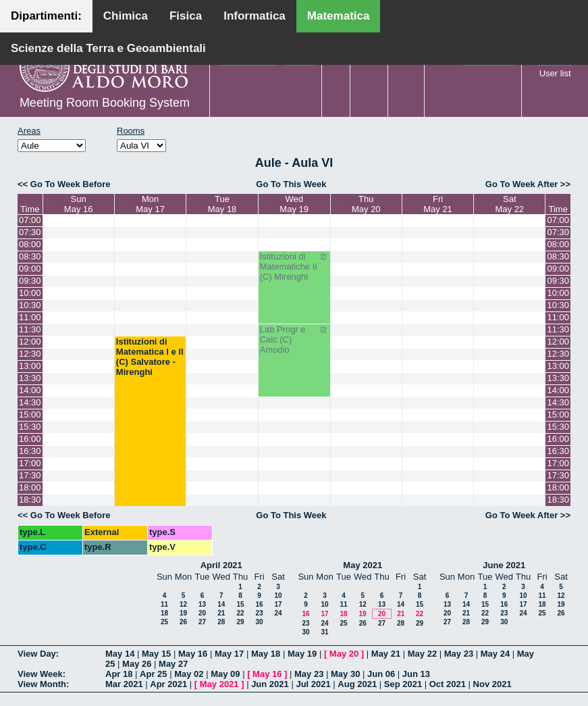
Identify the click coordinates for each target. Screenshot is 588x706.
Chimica (126, 16)
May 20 (344, 654)
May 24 (495, 654)
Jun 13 (416, 674)
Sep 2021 (403, 684)
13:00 (30, 366)
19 (183, 613)
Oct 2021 (448, 684)
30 (259, 622)
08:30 (30, 256)
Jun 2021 (270, 684)
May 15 (156, 654)
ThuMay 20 (366, 204)
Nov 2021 (492, 684)
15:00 (30, 414)
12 (183, 604)
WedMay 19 (294, 204)
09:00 (30, 269)
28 (221, 622)
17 (278, 604)
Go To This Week (291, 184)
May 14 (120, 654)
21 (221, 613)
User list (555, 73)
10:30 (30, 305)
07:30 (30, 232)
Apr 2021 (168, 684)
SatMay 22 (509, 204)
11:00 (30, 317)
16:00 (30, 439)
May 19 (302, 654)
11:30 (30, 329)
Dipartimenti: (46, 16)
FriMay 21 (438, 204)
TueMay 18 (222, 204)
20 (202, 613)
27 (202, 622)
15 (240, 604)
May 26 (137, 664)
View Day (37, 654)
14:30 (30, 402)
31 (324, 632)
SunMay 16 (79, 204)
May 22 (422, 654)
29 (240, 622)
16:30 (30, 451)
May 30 (345, 674)
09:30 (30, 281)
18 (164, 613)
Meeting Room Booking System (105, 103)
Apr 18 (119, 674)
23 (259, 613)
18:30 (30, 500)
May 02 (189, 674)
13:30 (30, 378)
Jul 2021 (313, 684)
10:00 (30, 293)
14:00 (30, 390)
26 (183, 622)
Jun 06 (381, 674)
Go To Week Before (71, 184)
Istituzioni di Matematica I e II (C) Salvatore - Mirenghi (150, 357)
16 (259, 604)
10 (278, 596)
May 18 (266, 654)
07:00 (30, 220)
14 (221, 604)
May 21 (386, 654)
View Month (42, 684)
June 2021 (504, 565)
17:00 (30, 463)
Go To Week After (522, 184)
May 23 (459, 654)
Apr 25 (153, 674)
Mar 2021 (124, 684)
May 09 (225, 674)
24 (278, 613)
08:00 (30, 244)
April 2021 (221, 565)
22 (240, 613)
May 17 (229, 654)
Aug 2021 (357, 684)
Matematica (339, 16)
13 (202, 604)
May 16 (193, 654)
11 (164, 604)
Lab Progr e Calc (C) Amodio (294, 339)
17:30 (30, 475)
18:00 (30, 487)
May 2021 (363, 565)
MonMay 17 (150, 204)
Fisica (186, 16)
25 (164, 622)
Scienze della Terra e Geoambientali (108, 48)
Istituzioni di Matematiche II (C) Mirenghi (294, 267)
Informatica (255, 16)
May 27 (173, 664)
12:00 (30, 342)
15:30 (30, 427)
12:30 (30, 354)
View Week (40, 674)
